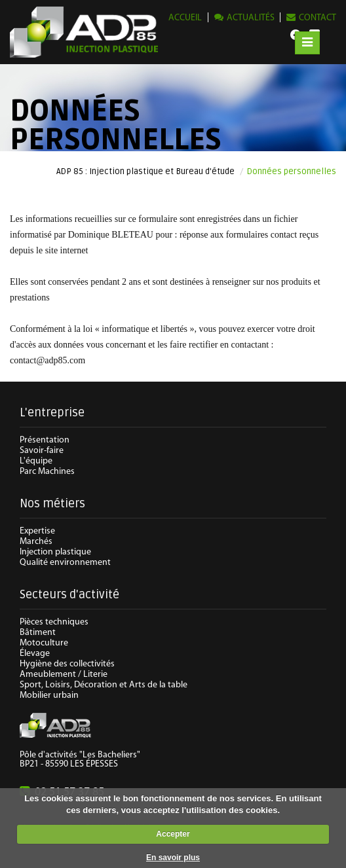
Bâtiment (38, 633)
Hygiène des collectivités (67, 664)
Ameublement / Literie (64, 675)
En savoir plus (173, 858)
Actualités (251, 18)
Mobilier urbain (49, 696)
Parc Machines (47, 472)
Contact (317, 18)
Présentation (45, 440)
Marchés (36, 542)
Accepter (173, 834)
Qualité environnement (65, 563)
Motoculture (44, 643)
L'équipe (36, 461)
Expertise (37, 531)
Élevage (35, 654)
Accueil (185, 18)
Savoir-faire (42, 451)
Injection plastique (55, 552)
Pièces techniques (54, 622)
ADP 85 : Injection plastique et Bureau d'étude (145, 172)
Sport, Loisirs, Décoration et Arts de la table (104, 685)
